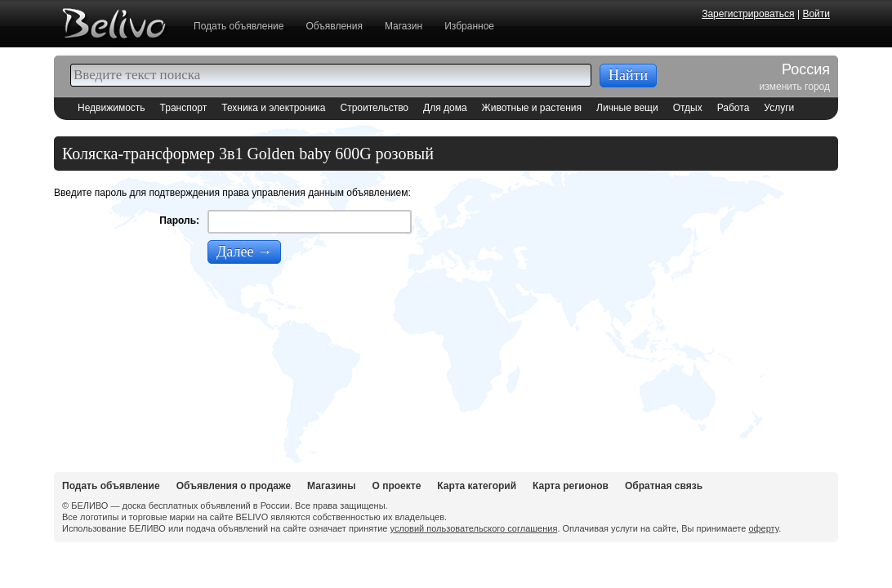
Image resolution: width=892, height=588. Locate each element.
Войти (816, 14)
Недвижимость (111, 108)
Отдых (688, 108)
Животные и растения (532, 108)
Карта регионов (571, 486)
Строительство (375, 108)
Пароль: (179, 220)
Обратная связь (664, 486)
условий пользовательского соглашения (474, 528)
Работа (734, 108)
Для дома (445, 108)
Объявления (334, 26)
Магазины (331, 486)
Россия (806, 71)
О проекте (397, 486)
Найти (628, 75)
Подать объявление (239, 26)
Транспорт (184, 108)
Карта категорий (477, 486)
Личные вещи (627, 108)
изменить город (795, 87)
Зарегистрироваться (748, 14)
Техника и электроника (273, 108)
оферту (763, 528)
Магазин (404, 26)
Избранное (469, 26)
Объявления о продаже (234, 486)
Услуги (779, 108)
